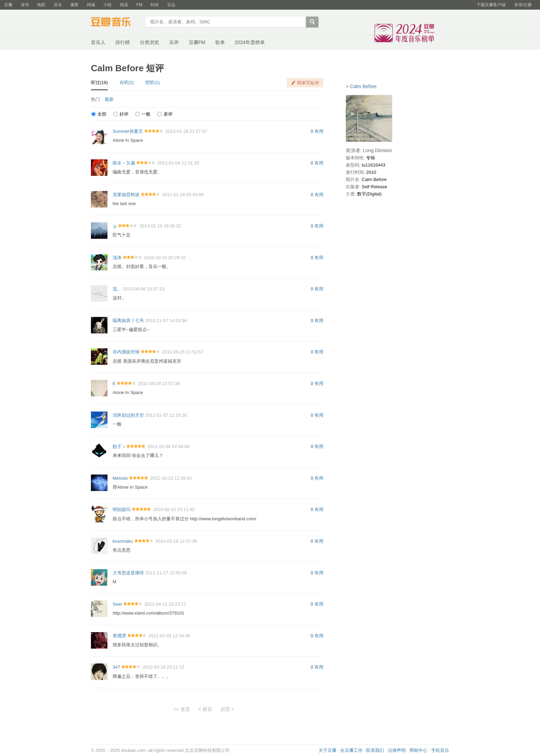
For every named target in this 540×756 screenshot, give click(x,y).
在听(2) (127, 82)
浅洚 (117, 258)
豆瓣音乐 (116, 23)
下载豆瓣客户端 (491, 5)
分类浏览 (149, 42)
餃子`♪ (119, 446)
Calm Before (363, 86)
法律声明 (397, 750)
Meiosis (120, 478)
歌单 (220, 42)
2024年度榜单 (250, 42)
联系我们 (375, 750)
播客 (74, 5)
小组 (107, 5)
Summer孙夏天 (128, 131)
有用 (319, 131)
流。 (117, 289)
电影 (41, 5)
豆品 (171, 5)
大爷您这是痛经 (128, 573)
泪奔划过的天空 (128, 415)
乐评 (174, 42)
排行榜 (123, 42)
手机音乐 (440, 750)
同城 (91, 5)
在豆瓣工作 (351, 750)
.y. (115, 226)
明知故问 (122, 509)
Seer (117, 604)
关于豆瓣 (328, 750)
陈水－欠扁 (124, 163)
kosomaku (123, 541)
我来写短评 (308, 83)
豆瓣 (8, 5)
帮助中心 (418, 750)
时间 (155, 5)
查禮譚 (119, 636)
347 (116, 667)
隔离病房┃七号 (128, 321)
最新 (109, 99)
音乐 (58, 5)
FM (139, 5)
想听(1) (153, 82)
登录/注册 (523, 5)
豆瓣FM (197, 42)
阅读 (124, 5)
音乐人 (98, 42)
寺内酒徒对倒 (126, 352)
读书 (25, 5)
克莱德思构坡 (126, 195)
